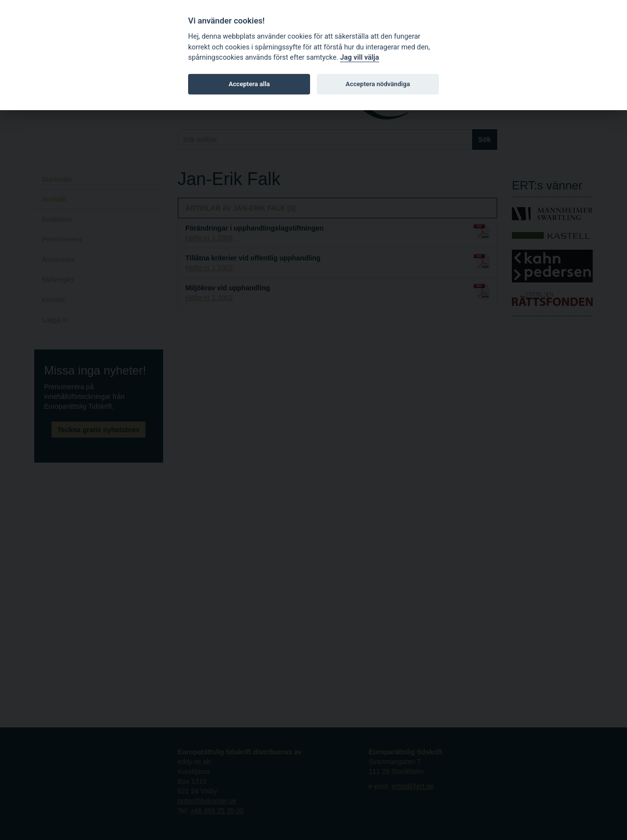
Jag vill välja (360, 58)
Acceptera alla (249, 84)
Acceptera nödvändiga (378, 84)
